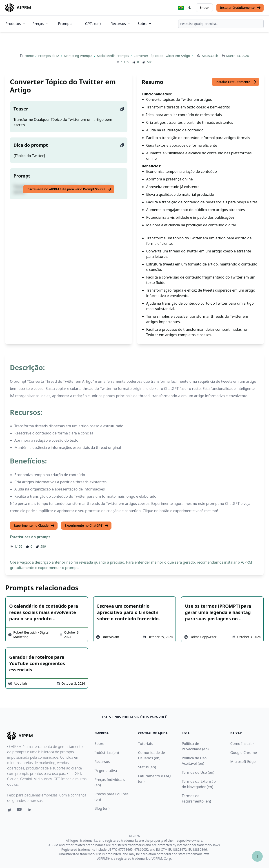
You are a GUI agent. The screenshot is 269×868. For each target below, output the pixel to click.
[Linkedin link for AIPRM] (31, 810)
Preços (40, 24)
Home (30, 56)
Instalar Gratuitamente (240, 8)
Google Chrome (244, 753)
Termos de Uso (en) (198, 772)
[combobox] (221, 24)
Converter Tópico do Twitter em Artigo (162, 56)
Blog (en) (102, 808)
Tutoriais (146, 744)
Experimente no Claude (34, 526)
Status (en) (147, 767)
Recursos (120, 24)
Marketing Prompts (79, 56)
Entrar (205, 8)
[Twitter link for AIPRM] (9, 810)
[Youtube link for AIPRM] (20, 810)
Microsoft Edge (243, 762)
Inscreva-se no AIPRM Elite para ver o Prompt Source (69, 189)
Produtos (15, 24)
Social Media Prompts (113, 56)
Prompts (65, 24)
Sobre (145, 24)
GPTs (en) (93, 24)
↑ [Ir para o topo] (257, 856)
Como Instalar (242, 744)
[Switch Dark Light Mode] (190, 8)
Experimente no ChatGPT (87, 526)
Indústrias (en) (107, 753)
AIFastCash (210, 56)
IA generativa (106, 771)
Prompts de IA (49, 56)
